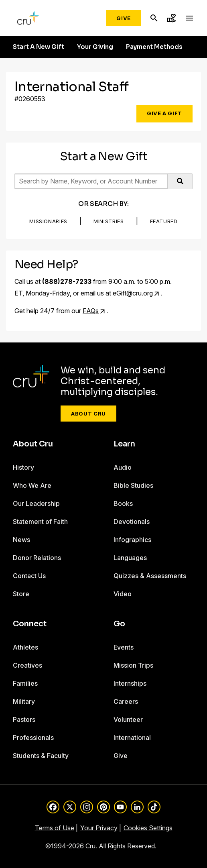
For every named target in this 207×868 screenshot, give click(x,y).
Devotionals (132, 522)
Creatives (27, 665)
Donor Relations (37, 558)
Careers (126, 701)
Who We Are (32, 485)
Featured (164, 221)
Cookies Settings (148, 828)
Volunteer (128, 719)
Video (123, 594)
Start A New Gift (39, 47)
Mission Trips (133, 665)
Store (21, 594)
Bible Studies (133, 485)
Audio (123, 467)
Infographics (132, 540)
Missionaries (48, 221)
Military (24, 701)
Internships (130, 683)
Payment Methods (154, 47)
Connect (30, 624)
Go (119, 624)
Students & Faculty (41, 756)
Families (25, 683)
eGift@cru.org (133, 293)
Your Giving (95, 47)
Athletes (25, 647)
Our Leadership (36, 503)
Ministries (109, 221)
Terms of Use (55, 828)
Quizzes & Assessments (150, 576)
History (23, 467)
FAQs (91, 311)
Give (124, 18)
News (21, 540)
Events (124, 647)
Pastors (24, 719)
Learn (124, 444)
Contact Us (29, 576)
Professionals (33, 738)
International (132, 738)
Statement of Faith (40, 522)
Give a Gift (164, 113)
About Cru (88, 414)
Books (123, 503)
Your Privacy (99, 828)
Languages (130, 558)
